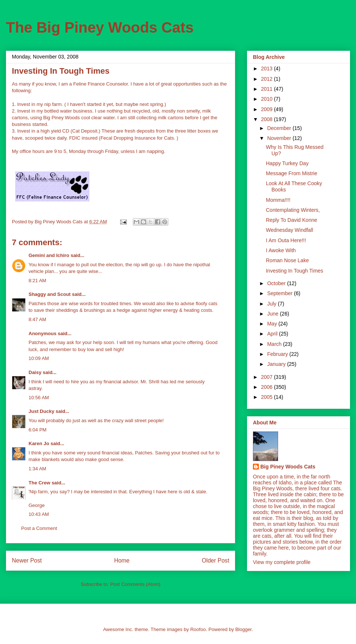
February (278, 354)
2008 (268, 119)
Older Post (215, 560)
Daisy (35, 372)
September (280, 293)
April (273, 334)
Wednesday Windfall (289, 230)
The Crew (39, 483)
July (272, 304)
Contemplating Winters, (293, 210)
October (277, 283)
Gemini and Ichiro (49, 255)
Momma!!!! (278, 200)
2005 (268, 397)
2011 (268, 89)
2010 (268, 99)
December (280, 128)
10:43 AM (39, 514)
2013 (268, 69)
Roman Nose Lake (287, 260)
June (273, 314)
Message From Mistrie (291, 173)
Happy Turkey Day (287, 163)
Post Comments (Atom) (135, 584)
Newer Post (27, 560)
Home (122, 560)
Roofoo (198, 629)
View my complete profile (282, 562)
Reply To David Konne (291, 220)
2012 (268, 79)
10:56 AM (39, 398)
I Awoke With (281, 250)
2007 (268, 377)
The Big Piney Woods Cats (100, 27)
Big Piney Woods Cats (288, 467)
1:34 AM (37, 469)
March (275, 344)
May (273, 324)
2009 (268, 109)
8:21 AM (37, 281)
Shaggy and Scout (50, 294)
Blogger (243, 629)
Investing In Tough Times (295, 271)
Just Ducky (41, 411)
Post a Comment (39, 528)
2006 (268, 387)
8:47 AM (37, 319)
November (280, 138)
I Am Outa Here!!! (286, 240)
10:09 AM (39, 358)
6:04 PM (37, 430)
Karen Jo (39, 443)
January (277, 364)
